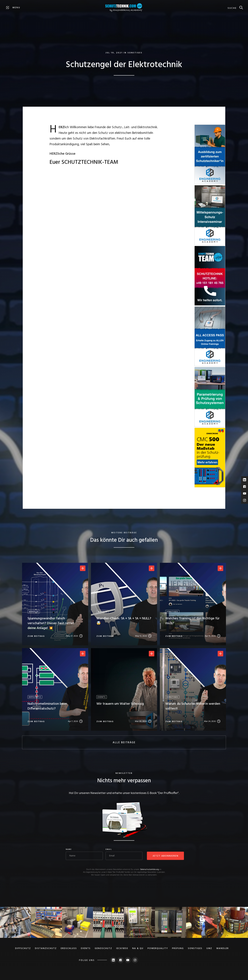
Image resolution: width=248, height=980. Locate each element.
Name (69, 850)
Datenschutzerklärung (149, 870)
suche (232, 8)
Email (109, 850)
